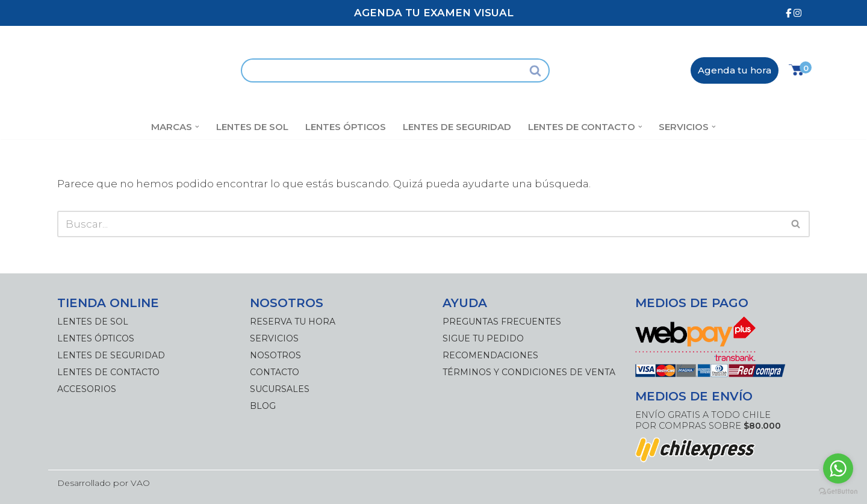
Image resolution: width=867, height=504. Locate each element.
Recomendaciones (490, 355)
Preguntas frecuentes (502, 322)
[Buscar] (381, 70)
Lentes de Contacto (108, 372)
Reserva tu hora (293, 322)
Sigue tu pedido (483, 338)
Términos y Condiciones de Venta (529, 372)
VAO (140, 483)
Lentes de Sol (252, 127)
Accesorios (87, 389)
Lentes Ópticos (346, 127)
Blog (263, 406)
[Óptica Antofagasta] (140, 70)
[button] (197, 127)
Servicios (274, 338)
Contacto (275, 372)
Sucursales (280, 389)
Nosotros (275, 355)
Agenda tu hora (735, 70)
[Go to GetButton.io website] (838, 492)
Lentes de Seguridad (457, 127)
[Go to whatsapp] (838, 468)
